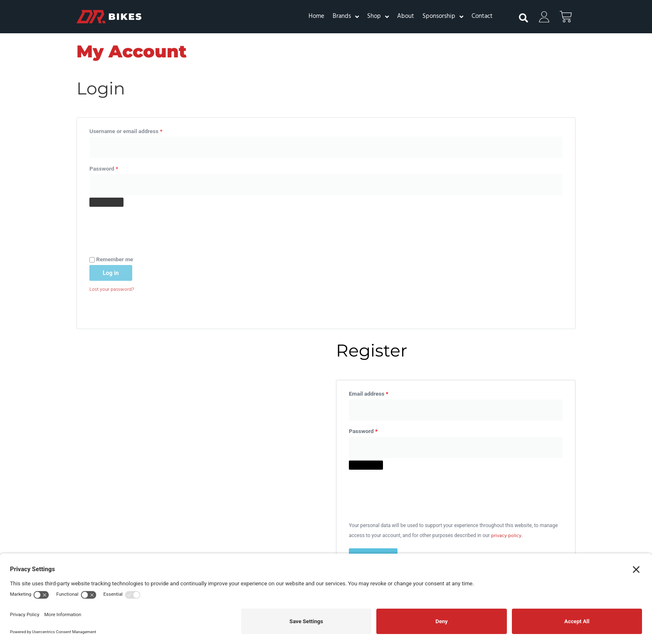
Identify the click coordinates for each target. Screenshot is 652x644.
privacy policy (506, 274)
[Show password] (106, 203)
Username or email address (137, 130)
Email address (380, 130)
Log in (111, 274)
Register (373, 294)
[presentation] (153, 227)
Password (115, 167)
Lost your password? (112, 291)
